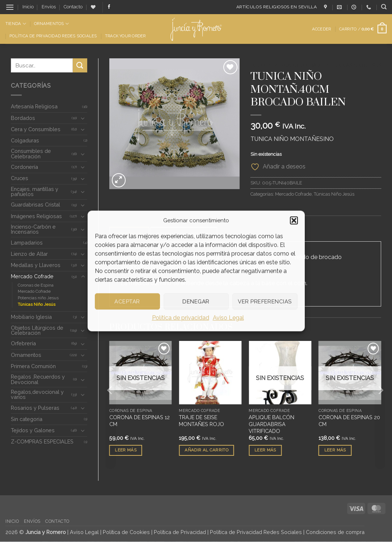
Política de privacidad (181, 318)
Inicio (28, 7)
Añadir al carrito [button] (206, 450)
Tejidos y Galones (33, 430)
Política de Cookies (126, 532)
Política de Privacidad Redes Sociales (53, 36)
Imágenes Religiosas (36, 216)
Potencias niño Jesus (38, 298)
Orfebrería (23, 343)
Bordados (23, 118)
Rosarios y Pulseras (35, 408)
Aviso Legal (228, 318)
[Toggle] (83, 118)
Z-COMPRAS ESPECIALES (42, 441)
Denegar (196, 301)
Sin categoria (27, 419)
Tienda (16, 24)
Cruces (20, 178)
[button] (294, 220)
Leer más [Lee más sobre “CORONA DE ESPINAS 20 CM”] (335, 450)
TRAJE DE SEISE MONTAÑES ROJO (201, 421)
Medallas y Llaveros (36, 265)
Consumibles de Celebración (31, 153)
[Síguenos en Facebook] (109, 7)
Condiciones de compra (335, 532)
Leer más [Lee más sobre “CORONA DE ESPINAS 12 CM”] (126, 450)
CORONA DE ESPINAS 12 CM (140, 421)
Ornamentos (51, 24)
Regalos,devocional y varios (37, 394)
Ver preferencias (265, 301)
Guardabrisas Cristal (35, 205)
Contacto (73, 7)
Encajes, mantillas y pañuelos (35, 191)
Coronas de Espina (36, 285)
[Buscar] (384, 7)
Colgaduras (25, 140)
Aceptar (127, 301)
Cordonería (24, 167)
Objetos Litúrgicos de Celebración (37, 330)
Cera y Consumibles (36, 129)
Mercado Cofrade (32, 276)
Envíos (49, 7)
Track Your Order (125, 36)
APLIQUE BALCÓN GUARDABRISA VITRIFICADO (271, 424)
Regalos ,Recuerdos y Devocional (38, 379)
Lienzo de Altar (29, 254)
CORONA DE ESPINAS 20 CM (349, 421)
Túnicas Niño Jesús (37, 304)
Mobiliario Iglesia (31, 317)
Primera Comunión (33, 366)
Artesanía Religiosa (34, 106)
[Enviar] (80, 65)
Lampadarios (27, 243)
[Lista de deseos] (93, 7)
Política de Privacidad (180, 532)
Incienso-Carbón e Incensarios (33, 229)
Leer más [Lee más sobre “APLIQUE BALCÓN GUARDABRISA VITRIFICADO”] (265, 450)
